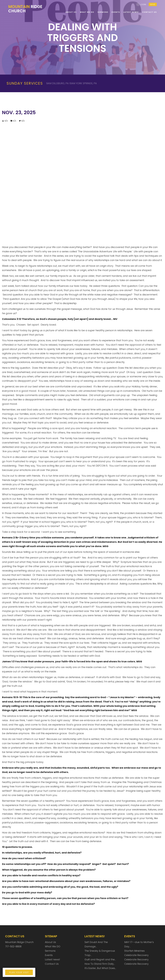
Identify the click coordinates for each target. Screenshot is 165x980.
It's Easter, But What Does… (100, 968)
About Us (50, 942)
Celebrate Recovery (136, 955)
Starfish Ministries (134, 951)
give (153, 4)
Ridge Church (26, 9)
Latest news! (52, 959)
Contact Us (52, 964)
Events (49, 955)
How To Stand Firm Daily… (100, 964)
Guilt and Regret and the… (100, 959)
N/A (15, 121)
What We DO (53, 946)
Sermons (50, 951)
